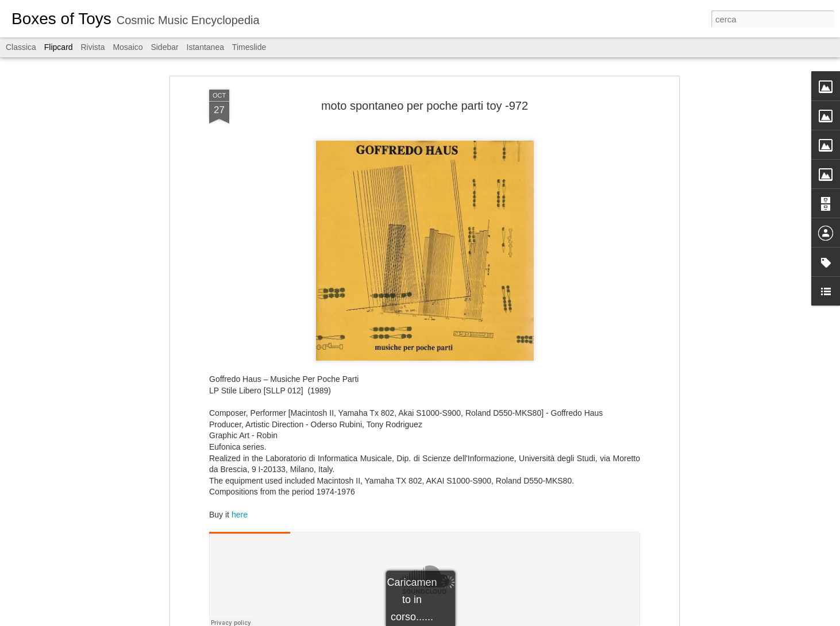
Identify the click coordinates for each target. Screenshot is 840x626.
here (240, 515)
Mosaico (128, 47)
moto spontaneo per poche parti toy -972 (425, 106)
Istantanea (205, 47)
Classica (21, 47)
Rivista (93, 47)
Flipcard (59, 47)
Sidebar (164, 47)
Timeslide (249, 47)
